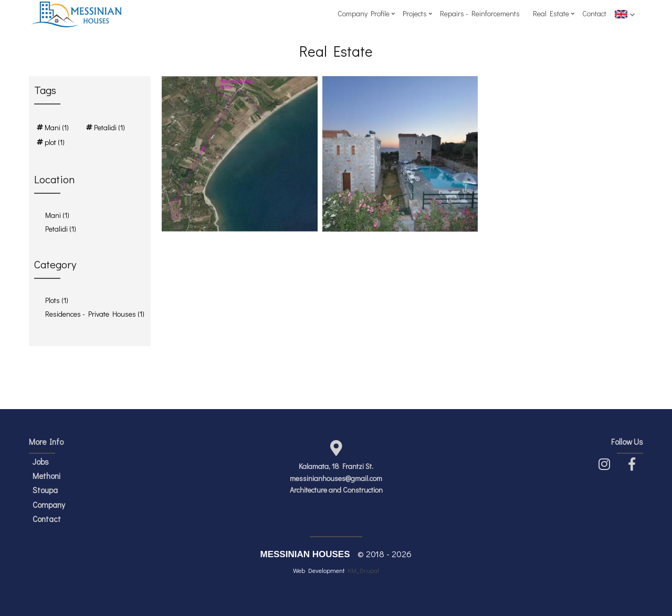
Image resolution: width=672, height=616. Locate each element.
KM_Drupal (363, 570)
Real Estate (551, 13)
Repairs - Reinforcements (480, 13)
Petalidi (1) (109, 127)
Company (49, 505)
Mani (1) (57, 127)
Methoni (46, 476)
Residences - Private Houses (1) (95, 314)
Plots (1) (57, 300)
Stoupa (45, 490)
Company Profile (364, 13)
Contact (594, 13)
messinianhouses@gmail (329, 478)
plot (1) (55, 142)
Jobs (41, 462)
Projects (415, 13)
